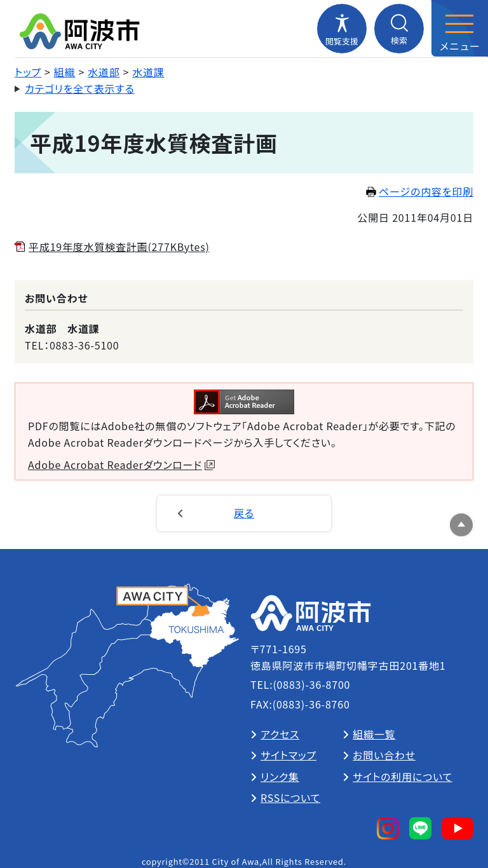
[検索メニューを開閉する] (399, 29)
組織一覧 (374, 734)
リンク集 (280, 776)
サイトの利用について (403, 776)
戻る (244, 513)
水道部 (104, 72)
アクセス (280, 734)
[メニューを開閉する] (459, 29)
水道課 (148, 72)
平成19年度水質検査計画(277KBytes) (119, 247)
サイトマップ (288, 755)
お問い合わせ (384, 755)
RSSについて (290, 797)
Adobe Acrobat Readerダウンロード (121, 465)
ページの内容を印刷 (420, 191)
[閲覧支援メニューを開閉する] (342, 29)
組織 (65, 72)
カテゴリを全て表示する (80, 88)
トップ (28, 72)
